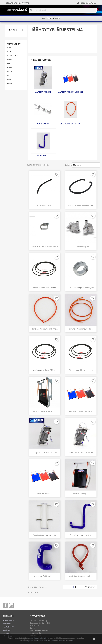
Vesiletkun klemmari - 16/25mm (45, 246)
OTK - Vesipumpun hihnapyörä (81, 288)
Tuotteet (15, 30)
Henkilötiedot (9, 621)
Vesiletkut (43, 155)
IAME (9, 60)
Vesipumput (43, 124)
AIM (9, 48)
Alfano (10, 52)
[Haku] (63, 10)
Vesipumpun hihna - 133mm (81, 370)
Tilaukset (7, 624)
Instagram (11, 605)
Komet (10, 68)
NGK (9, 80)
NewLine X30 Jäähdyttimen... (81, 411)
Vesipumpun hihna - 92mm (44, 288)
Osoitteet (7, 630)
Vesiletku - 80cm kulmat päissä (81, 205)
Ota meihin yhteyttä (19, 3)
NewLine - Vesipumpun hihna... (45, 329)
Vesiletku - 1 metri (45, 205)
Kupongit (7, 633)
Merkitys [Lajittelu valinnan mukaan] (86, 165)
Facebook (6, 605)
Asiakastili (8, 616)
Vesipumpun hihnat (71, 124)
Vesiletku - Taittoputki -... (81, 535)
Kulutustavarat (51, 19)
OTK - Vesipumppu (81, 246)
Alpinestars (12, 56)
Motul (10, 76)
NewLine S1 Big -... (81, 494)
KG (9, 64)
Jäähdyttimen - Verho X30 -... (44, 411)
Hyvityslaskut (9, 627)
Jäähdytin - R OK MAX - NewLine (45, 453)
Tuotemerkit (14, 44)
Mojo (9, 72)
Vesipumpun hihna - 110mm (44, 370)
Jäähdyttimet (43, 92)
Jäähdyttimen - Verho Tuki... (44, 535)
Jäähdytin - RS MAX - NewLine (81, 453)
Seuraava (91, 587)
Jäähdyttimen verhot (71, 92)
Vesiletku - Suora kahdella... (81, 576)
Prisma (10, 84)
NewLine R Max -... (44, 494)
